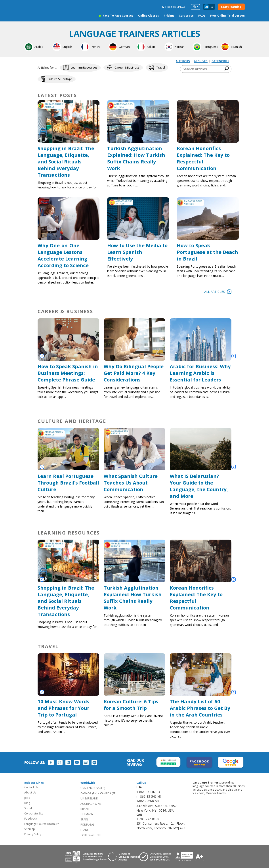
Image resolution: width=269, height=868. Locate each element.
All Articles (218, 291)
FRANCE (85, 829)
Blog (27, 802)
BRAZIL (85, 808)
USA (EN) (86, 787)
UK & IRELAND (89, 798)
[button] (42, 355)
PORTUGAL (87, 824)
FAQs (202, 16)
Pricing (169, 16)
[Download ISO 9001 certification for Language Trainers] (86, 856)
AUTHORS (183, 61)
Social (28, 808)
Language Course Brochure (42, 823)
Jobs (27, 797)
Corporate (186, 16)
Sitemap (30, 829)
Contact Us (31, 787)
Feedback (31, 818)
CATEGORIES (220, 61)
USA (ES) (100, 787)
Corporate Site (34, 813)
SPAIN (84, 819)
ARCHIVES (201, 61)
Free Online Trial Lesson (227, 16)
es (212, 7)
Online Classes (149, 16)
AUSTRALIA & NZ (91, 803)
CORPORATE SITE (91, 834)
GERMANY (87, 813)
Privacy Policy (33, 834)
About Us (30, 792)
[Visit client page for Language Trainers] (157, 856)
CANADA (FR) (108, 793)
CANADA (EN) (89, 793)
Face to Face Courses (118, 16)
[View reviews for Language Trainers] (189, 856)
